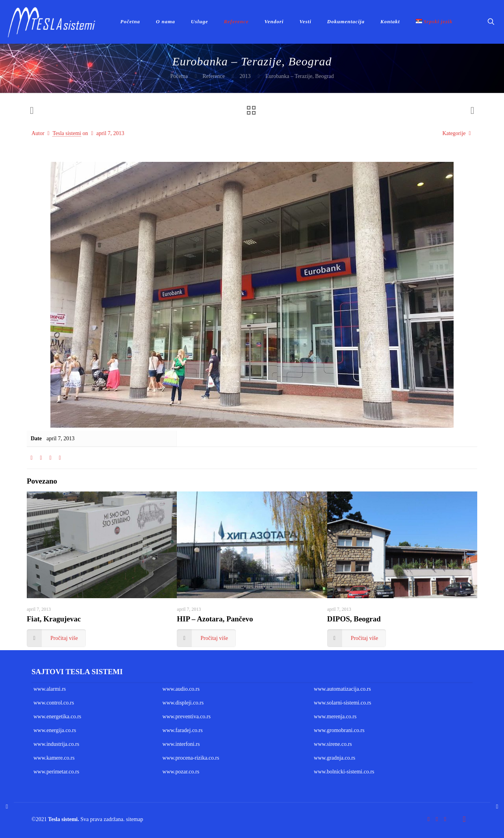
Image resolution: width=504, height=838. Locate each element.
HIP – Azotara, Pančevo (215, 619)
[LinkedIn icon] (445, 819)
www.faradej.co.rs (183, 730)
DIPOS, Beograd (354, 619)
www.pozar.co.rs (181, 772)
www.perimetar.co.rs (56, 772)
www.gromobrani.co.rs (339, 730)
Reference (214, 76)
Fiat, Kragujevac (54, 619)
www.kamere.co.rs (54, 758)
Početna (179, 76)
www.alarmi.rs (50, 689)
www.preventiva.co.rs (187, 717)
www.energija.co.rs (55, 730)
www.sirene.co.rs (333, 744)
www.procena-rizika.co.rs (191, 758)
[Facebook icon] (429, 819)
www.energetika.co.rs (57, 717)
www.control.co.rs (54, 703)
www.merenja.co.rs (335, 717)
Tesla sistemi (67, 133)
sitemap (135, 819)
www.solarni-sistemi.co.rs (343, 703)
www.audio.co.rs (181, 689)
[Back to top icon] (464, 819)
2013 (245, 76)
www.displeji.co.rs (183, 703)
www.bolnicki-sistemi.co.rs (344, 772)
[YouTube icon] (437, 819)
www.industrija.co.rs (56, 744)
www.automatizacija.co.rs (342, 689)
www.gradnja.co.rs (334, 758)
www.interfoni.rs (181, 744)
